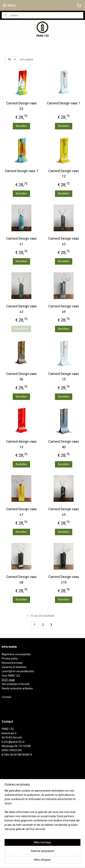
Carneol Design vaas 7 (21, 171)
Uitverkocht (21, 329)
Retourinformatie (12, 663)
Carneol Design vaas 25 (21, 106)
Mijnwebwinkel (42, 861)
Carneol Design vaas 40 (64, 444)
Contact (6, 697)
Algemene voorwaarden (16, 654)
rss (42, 855)
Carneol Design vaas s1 (21, 241)
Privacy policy (10, 658)
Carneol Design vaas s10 (64, 579)
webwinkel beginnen (56, 855)
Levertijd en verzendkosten (18, 671)
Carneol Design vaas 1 (64, 103)
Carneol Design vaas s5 (64, 512)
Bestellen (21, 126)
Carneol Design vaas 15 (64, 376)
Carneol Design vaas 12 (64, 173)
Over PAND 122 (11, 676)
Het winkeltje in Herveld (16, 684)
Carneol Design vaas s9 (64, 309)
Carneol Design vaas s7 (21, 512)
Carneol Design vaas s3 (21, 309)
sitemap (35, 855)
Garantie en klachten (14, 667)
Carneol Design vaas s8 (21, 579)
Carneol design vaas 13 (21, 444)
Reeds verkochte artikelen (17, 688)
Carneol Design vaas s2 (64, 241)
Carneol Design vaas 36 (21, 376)
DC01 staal (8, 680)
